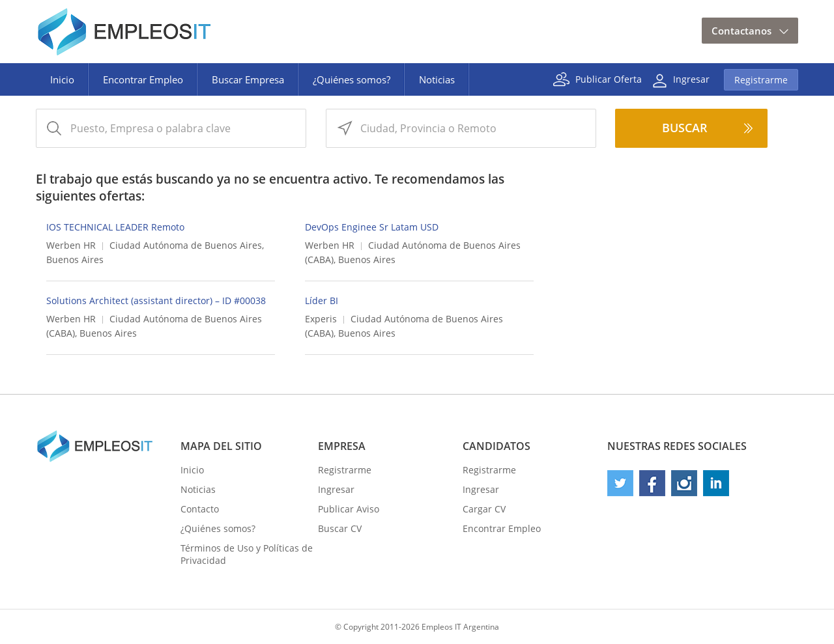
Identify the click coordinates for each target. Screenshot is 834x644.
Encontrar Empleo (143, 79)
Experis (321, 319)
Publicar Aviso (349, 509)
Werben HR (71, 245)
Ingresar (691, 78)
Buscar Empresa (248, 79)
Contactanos (741, 31)
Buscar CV (340, 528)
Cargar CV (484, 509)
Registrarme (761, 80)
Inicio (62, 79)
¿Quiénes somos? (352, 79)
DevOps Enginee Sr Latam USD (372, 227)
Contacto (200, 509)
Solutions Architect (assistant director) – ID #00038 (156, 301)
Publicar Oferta (609, 78)
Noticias (437, 79)
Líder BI (322, 301)
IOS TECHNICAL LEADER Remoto (115, 227)
